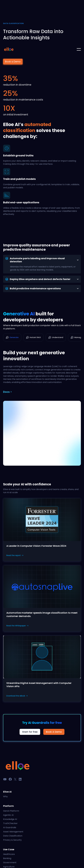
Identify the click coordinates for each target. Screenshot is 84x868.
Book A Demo (54, 732)
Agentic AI (8, 815)
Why (5, 796)
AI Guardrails (10, 827)
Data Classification (13, 836)
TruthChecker (10, 823)
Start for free (30, 732)
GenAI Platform (11, 811)
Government (10, 862)
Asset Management (13, 832)
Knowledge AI (10, 819)
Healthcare (9, 854)
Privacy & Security (12, 840)
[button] (79, 49)
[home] (9, 49)
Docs (6, 392)
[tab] (42, 264)
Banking (7, 858)
